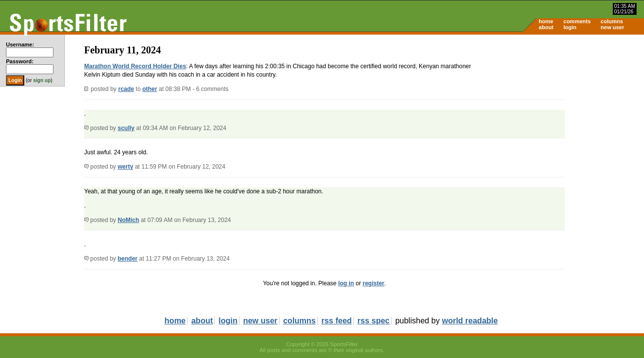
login (570, 27)
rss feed (336, 321)
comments (577, 21)
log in (346, 283)
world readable (470, 321)
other (149, 89)
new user (612, 27)
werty (125, 167)
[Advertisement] (560, 112)
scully (126, 128)
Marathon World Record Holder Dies (135, 66)
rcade (126, 89)
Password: (20, 61)
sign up (42, 80)
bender (128, 259)
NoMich (128, 220)
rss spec (373, 321)
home (546, 21)
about (546, 27)
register (373, 283)
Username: (20, 45)
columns (612, 21)
